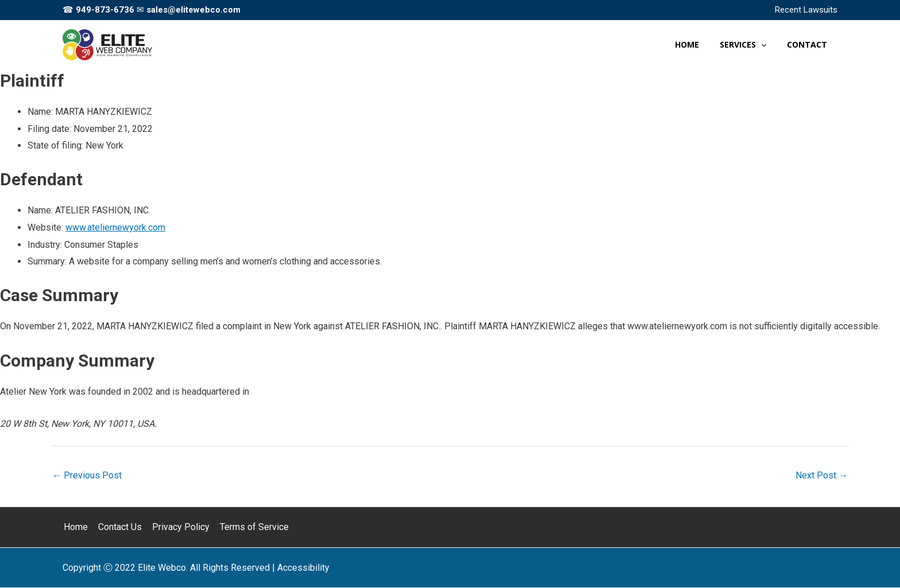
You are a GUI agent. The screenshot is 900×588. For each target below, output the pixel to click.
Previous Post (87, 475)
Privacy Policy (177, 527)
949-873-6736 (105, 10)
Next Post (822, 475)
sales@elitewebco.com (193, 10)
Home (75, 527)
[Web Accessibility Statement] (303, 568)
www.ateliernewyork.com (115, 227)
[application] (768, 45)
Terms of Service (250, 527)
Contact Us (118, 527)
